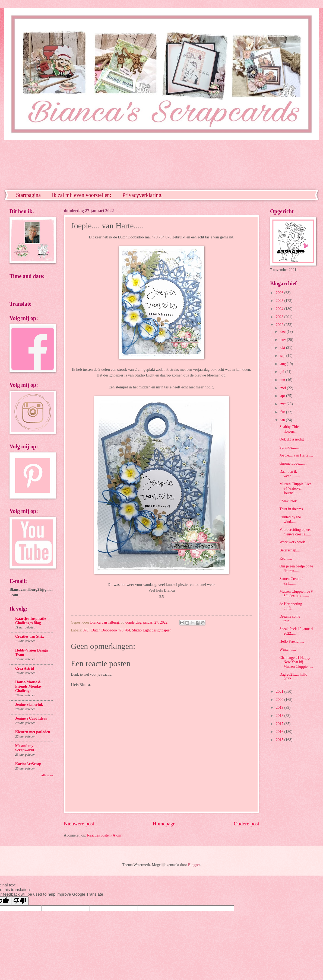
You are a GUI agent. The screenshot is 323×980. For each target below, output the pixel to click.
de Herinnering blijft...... (291, 606)
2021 (280, 692)
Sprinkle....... (289, 447)
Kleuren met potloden (33, 732)
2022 (280, 325)
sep (283, 356)
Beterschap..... (290, 550)
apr (283, 396)
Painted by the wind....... (290, 519)
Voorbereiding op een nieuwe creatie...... (295, 532)
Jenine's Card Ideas (31, 718)
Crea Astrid (25, 668)
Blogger (194, 865)
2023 (280, 317)
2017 (280, 724)
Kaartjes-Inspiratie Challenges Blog (31, 621)
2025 (280, 301)
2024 (280, 309)
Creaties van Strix (30, 636)
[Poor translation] (20, 901)
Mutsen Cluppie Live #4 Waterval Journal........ (295, 489)
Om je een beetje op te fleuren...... (296, 569)
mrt (284, 404)
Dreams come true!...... (290, 619)
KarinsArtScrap (28, 764)
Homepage (164, 824)
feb (283, 412)
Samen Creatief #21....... (291, 581)
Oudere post (246, 824)
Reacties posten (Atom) (105, 835)
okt (283, 348)
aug (284, 364)
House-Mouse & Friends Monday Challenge (28, 686)
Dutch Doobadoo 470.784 (111, 630)
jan (283, 420)
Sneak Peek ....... (292, 501)
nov (284, 340)
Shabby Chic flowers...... (290, 429)
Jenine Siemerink (29, 705)
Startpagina (28, 195)
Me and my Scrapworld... (26, 748)
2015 (280, 740)
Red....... (286, 558)
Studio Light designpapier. (152, 630)
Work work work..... (294, 542)
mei (284, 388)
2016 (280, 732)
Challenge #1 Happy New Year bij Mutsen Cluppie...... (296, 662)
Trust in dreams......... (295, 509)
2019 (280, 708)
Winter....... (288, 649)
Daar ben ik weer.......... (290, 474)
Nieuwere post (79, 824)
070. (86, 630)
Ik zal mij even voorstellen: (82, 195)
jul (283, 372)
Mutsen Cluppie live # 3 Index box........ (296, 594)
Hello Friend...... (292, 641)
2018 (280, 716)
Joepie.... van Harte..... (296, 455)
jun (283, 380)
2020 (280, 700)
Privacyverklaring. (142, 195)
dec (284, 332)
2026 (280, 293)
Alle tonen (47, 775)
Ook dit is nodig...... (294, 439)
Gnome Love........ (293, 463)
